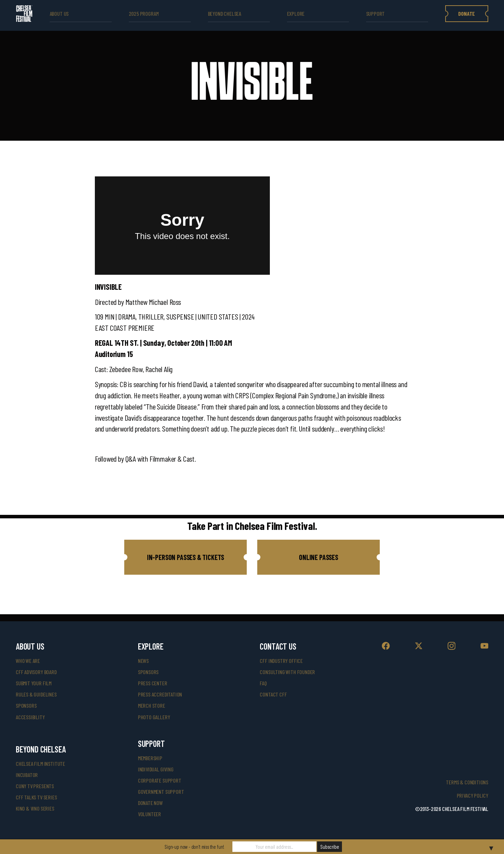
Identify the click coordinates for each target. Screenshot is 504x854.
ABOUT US (59, 13)
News (143, 661)
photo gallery (154, 717)
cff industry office (281, 661)
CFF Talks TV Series (36, 797)
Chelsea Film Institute (40, 764)
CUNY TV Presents (35, 786)
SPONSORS (148, 672)
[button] (185, 557)
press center (153, 683)
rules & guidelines (36, 694)
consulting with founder (287, 672)
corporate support (160, 780)
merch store (152, 705)
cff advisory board (36, 672)
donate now (150, 803)
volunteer (149, 814)
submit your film (34, 683)
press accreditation (160, 694)
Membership (150, 758)
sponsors (26, 705)
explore (296, 13)
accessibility (30, 717)
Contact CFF (273, 694)
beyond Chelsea (225, 13)
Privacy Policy (472, 795)
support (376, 13)
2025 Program (144, 13)
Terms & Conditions (467, 782)
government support (161, 792)
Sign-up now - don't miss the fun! (194, 847)
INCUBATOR (27, 775)
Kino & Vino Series (35, 808)
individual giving (156, 769)
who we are (28, 661)
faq (263, 683)
